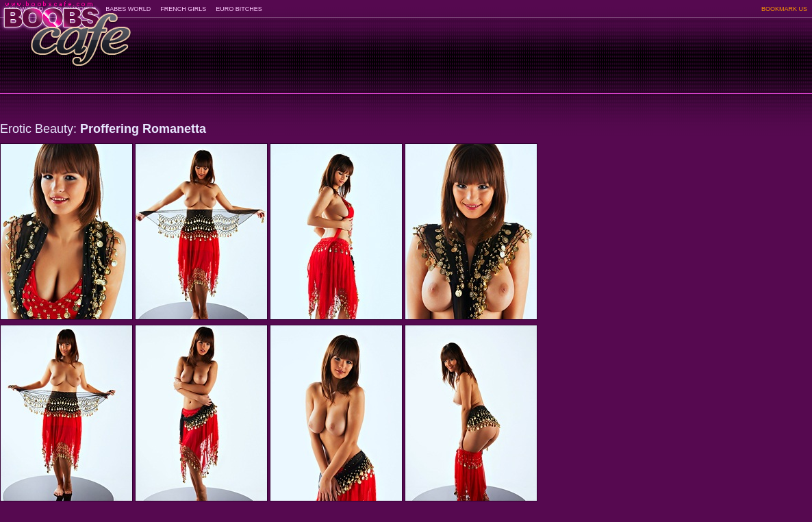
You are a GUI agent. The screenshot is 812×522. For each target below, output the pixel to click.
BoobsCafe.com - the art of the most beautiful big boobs (66, 29)
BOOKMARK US (784, 9)
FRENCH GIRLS (183, 9)
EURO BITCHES (239, 9)
